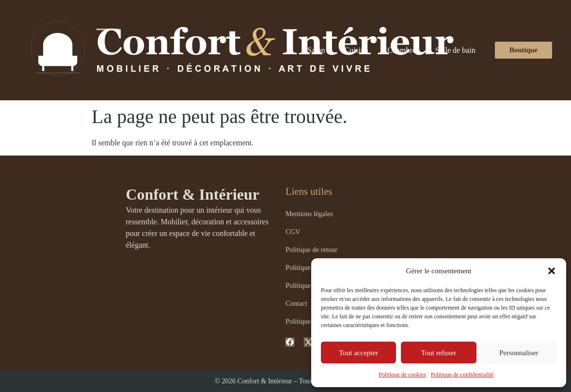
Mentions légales (309, 214)
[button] (552, 271)
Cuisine (356, 50)
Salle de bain (455, 50)
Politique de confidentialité (462, 375)
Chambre (402, 50)
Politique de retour (311, 250)
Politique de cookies (402, 375)
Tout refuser (439, 353)
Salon (316, 50)
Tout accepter (358, 353)
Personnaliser (519, 353)
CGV (293, 232)
